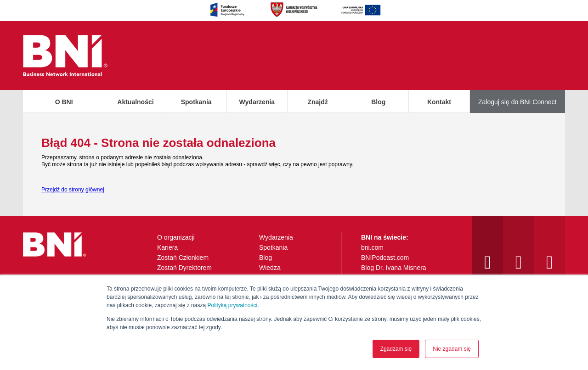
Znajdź (317, 102)
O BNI (64, 102)
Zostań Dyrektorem (184, 268)
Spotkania (196, 102)
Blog (378, 102)
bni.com (372, 247)
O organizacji (176, 237)
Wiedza (270, 268)
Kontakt (439, 102)
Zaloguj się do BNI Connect (517, 102)
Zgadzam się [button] (396, 349)
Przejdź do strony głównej (73, 190)
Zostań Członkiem (183, 258)
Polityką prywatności (232, 305)
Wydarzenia (257, 102)
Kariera (167, 247)
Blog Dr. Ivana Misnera (394, 268)
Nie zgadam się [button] (452, 349)
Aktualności (135, 102)
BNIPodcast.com (385, 258)
